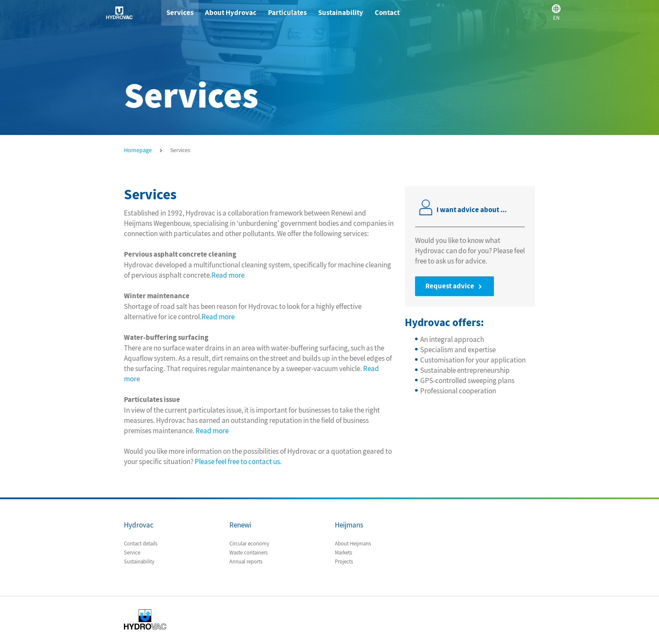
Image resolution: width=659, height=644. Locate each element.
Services (180, 13)
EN (561, 12)
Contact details (141, 544)
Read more (228, 275)
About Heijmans (353, 544)
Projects (344, 562)
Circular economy (249, 544)
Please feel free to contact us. (238, 461)
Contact (387, 13)
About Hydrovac (231, 13)
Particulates (287, 13)
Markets (343, 553)
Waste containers (248, 553)
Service (132, 553)
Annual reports (246, 562)
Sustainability (341, 13)
